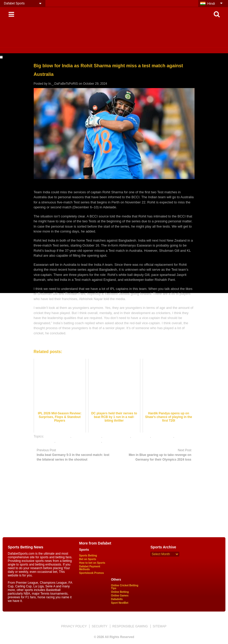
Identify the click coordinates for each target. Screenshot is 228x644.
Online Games (120, 596)
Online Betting (120, 592)
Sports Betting (88, 556)
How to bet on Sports (92, 563)
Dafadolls (117, 599)
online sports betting (118, 441)
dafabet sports (162, 436)
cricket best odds (58, 436)
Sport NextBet (120, 603)
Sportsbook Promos (92, 573)
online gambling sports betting (79, 441)
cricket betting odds (87, 436)
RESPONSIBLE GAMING (130, 626)
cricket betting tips (117, 436)
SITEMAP (160, 626)
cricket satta (141, 436)
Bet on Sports (88, 559)
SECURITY (99, 626)
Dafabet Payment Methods (90, 568)
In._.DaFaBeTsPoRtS (63, 84)
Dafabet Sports (14, 3)
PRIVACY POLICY (74, 626)
